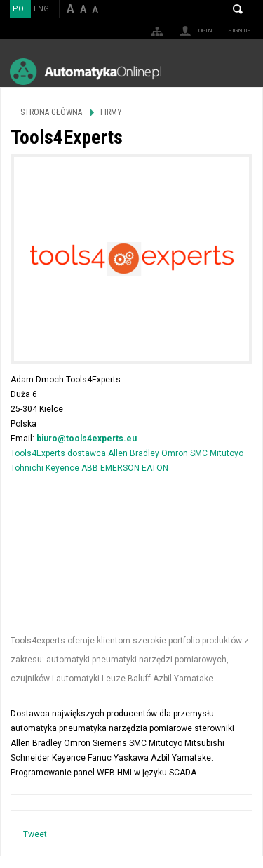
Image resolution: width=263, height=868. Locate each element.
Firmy (111, 112)
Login (204, 31)
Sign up (239, 31)
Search (238, 9)
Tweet (35, 834)
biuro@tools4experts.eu (87, 439)
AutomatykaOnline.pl (86, 71)
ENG (41, 9)
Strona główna (51, 112)
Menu (239, 71)
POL (20, 9)
